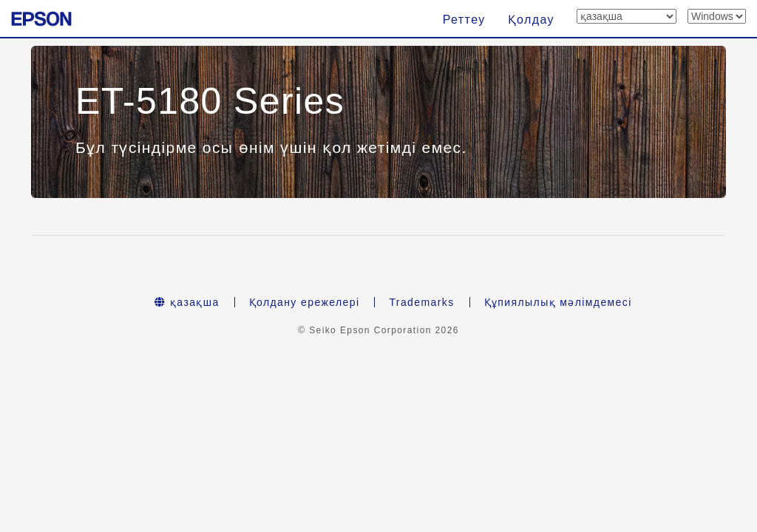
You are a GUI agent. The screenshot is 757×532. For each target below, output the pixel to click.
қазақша (187, 302)
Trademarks (421, 302)
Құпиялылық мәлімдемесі (558, 302)
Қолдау (531, 20)
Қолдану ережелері (305, 302)
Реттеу (464, 20)
